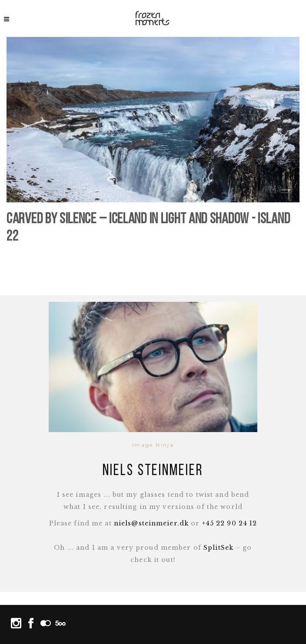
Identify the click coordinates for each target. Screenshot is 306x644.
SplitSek (218, 548)
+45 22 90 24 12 (230, 523)
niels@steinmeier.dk (151, 523)
